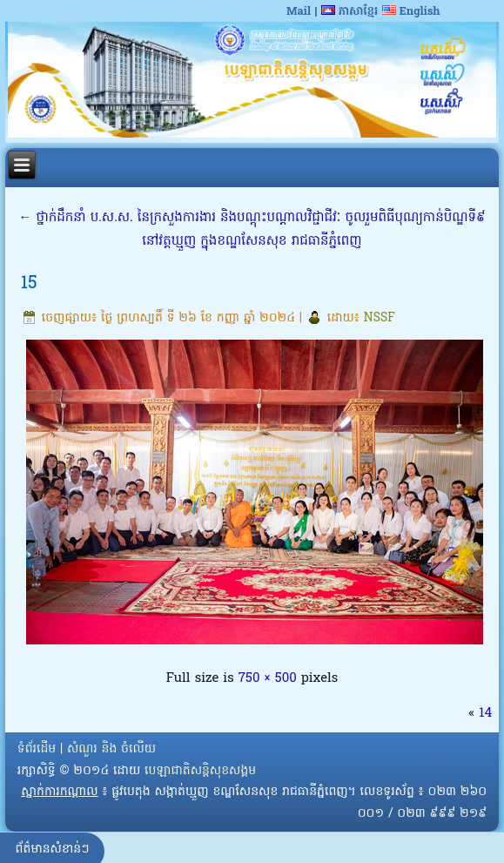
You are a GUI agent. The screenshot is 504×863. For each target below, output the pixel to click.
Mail (299, 12)
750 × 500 (268, 678)
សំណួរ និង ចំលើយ (111, 749)
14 (485, 713)
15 (29, 284)
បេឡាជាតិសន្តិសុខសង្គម (200, 771)
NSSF (380, 318)
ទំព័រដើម (37, 749)
